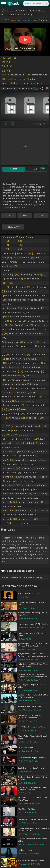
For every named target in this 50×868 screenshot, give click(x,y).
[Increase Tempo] (15, 88)
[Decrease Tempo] (4, 88)
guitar (7, 124)
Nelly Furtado (26, 11)
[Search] (46, 4)
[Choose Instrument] (13, 124)
